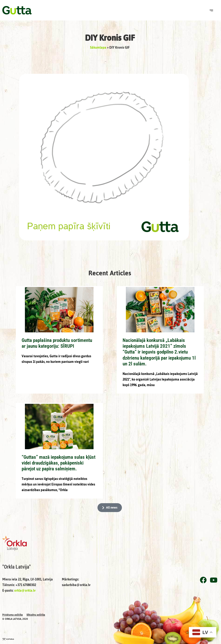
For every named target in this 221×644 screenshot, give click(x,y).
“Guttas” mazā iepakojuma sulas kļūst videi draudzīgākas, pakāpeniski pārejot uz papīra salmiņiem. (59, 463)
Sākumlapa (98, 48)
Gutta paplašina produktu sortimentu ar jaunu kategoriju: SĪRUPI (57, 343)
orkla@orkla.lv (25, 591)
